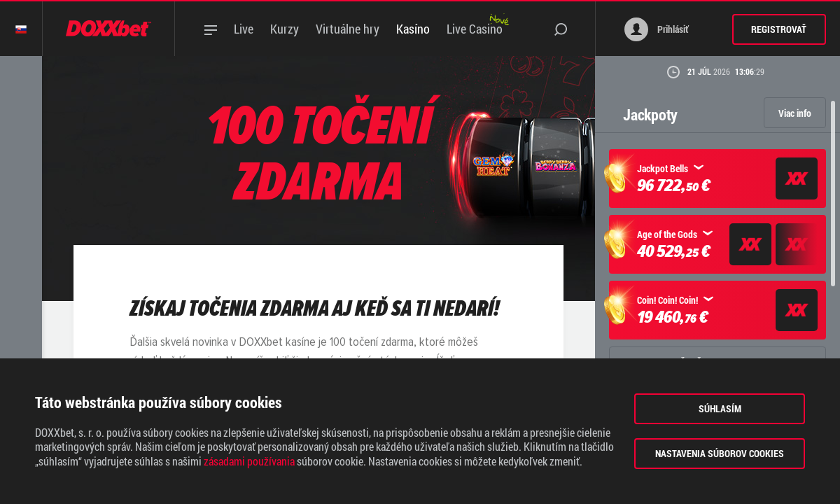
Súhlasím (720, 408)
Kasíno (413, 29)
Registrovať (779, 29)
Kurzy (285, 29)
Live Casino (475, 29)
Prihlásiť (657, 29)
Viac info (795, 113)
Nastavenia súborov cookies (720, 453)
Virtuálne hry (348, 29)
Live (244, 29)
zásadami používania (249, 461)
